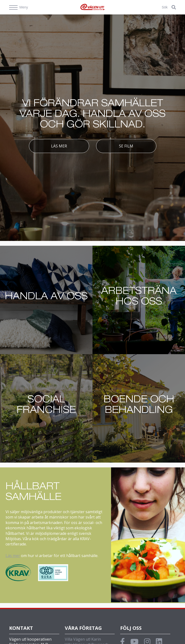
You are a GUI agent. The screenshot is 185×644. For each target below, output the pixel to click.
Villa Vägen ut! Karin (83, 639)
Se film (126, 146)
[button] (174, 7)
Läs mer (59, 146)
